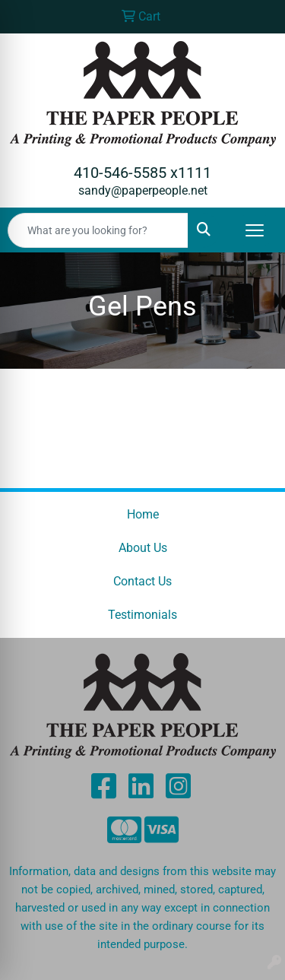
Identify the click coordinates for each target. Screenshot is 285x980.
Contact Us (142, 581)
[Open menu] (255, 230)
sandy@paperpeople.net (143, 190)
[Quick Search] (98, 230)
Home (143, 514)
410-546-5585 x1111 (142, 173)
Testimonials (142, 615)
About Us (143, 548)
